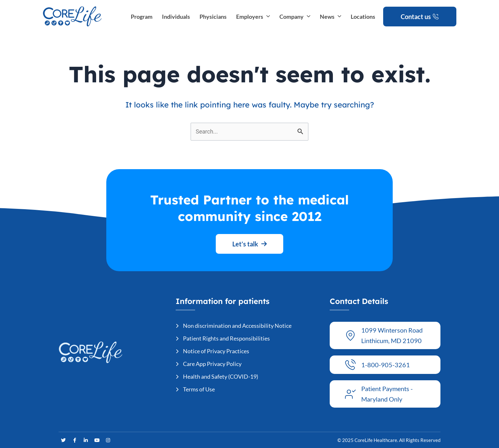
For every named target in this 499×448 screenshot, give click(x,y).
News (330, 17)
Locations (363, 17)
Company (295, 17)
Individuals (176, 17)
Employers (253, 17)
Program (142, 17)
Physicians (213, 17)
